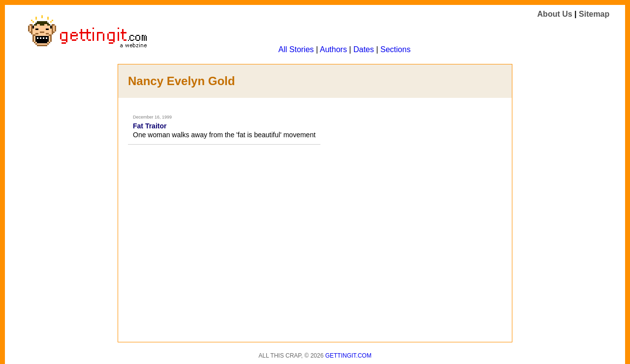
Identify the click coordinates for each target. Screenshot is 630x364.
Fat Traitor (150, 126)
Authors (333, 49)
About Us (555, 14)
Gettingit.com (348, 356)
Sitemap (594, 14)
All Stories (296, 49)
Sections (395, 49)
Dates (364, 49)
